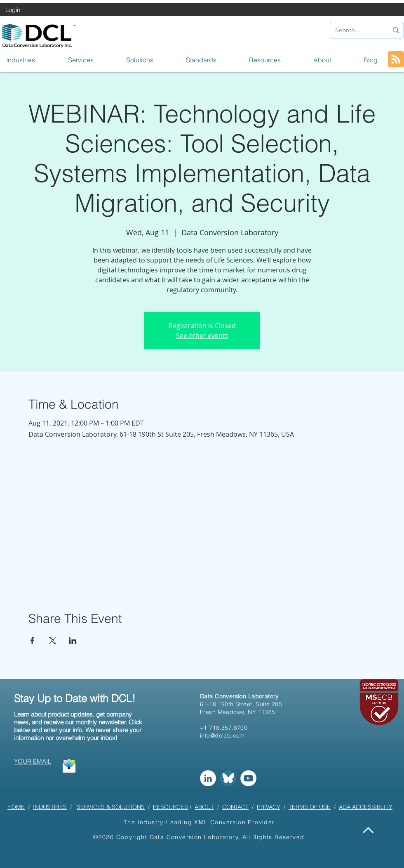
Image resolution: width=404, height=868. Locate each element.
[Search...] (355, 30)
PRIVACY (269, 807)
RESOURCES (170, 807)
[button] (31, 60)
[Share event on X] (53, 641)
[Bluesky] (228, 778)
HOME (16, 807)
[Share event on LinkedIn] (73, 641)
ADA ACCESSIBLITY (366, 807)
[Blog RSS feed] (396, 60)
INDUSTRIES (50, 807)
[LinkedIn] (208, 778)
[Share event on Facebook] (32, 641)
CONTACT (235, 807)
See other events (202, 336)
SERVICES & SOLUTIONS (111, 807)
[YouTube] (248, 778)
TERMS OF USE (310, 807)
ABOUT (204, 807)
